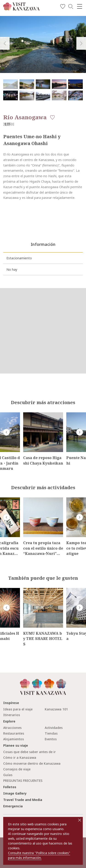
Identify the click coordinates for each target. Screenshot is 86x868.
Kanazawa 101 (56, 709)
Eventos (51, 739)
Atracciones (12, 728)
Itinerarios (12, 715)
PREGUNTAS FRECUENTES (23, 781)
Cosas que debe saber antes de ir (29, 752)
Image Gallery (15, 793)
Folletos (10, 787)
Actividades (54, 728)
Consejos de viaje (17, 769)
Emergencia (13, 806)
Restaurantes (14, 733)
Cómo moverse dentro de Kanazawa (32, 763)
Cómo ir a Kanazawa (20, 758)
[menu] (80, 6)
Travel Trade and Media (23, 800)
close (80, 820)
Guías (8, 775)
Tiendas (51, 733)
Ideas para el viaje (18, 709)
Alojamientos (14, 739)
